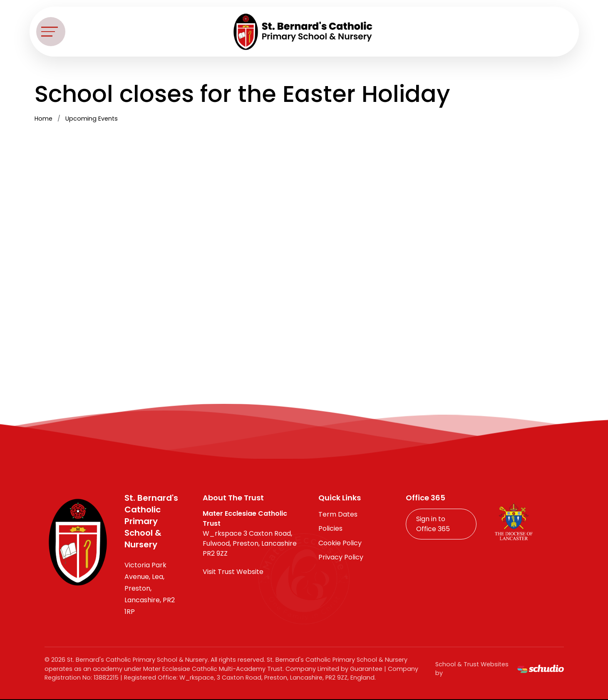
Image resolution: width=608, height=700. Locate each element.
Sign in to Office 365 (433, 524)
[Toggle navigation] (51, 32)
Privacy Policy (341, 557)
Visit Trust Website (233, 572)
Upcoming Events (92, 119)
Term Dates (338, 514)
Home (43, 119)
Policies (330, 528)
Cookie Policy (340, 543)
